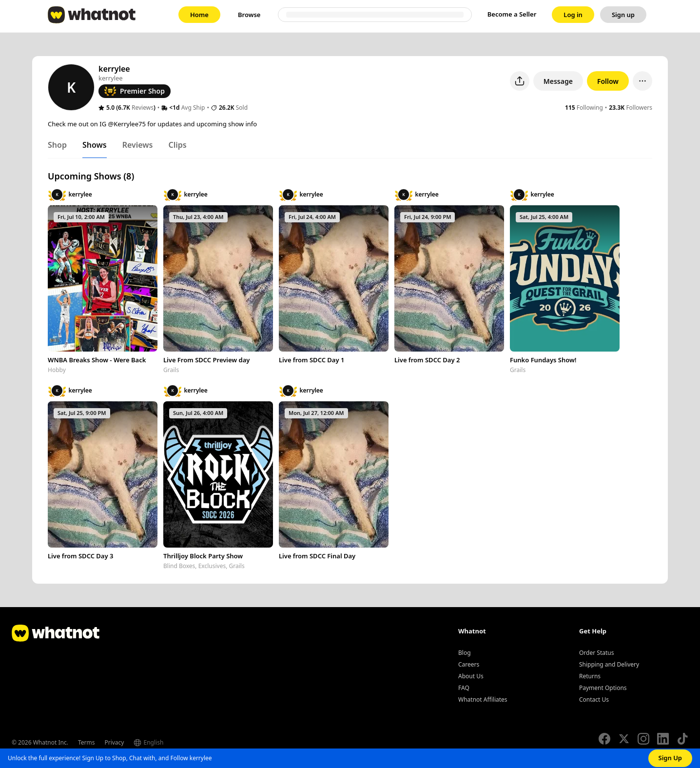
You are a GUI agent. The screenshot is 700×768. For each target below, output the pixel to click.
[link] (199, 15)
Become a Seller (512, 14)
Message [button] (558, 81)
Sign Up (671, 758)
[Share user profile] (520, 81)
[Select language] (168, 743)
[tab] (57, 147)
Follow (608, 81)
